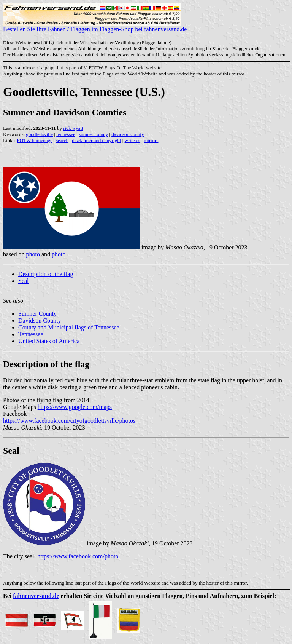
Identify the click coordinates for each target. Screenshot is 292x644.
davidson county (128, 134)
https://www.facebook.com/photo (78, 556)
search (62, 140)
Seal (24, 281)
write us (133, 140)
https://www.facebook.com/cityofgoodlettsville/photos (69, 421)
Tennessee (31, 334)
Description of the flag (46, 274)
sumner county (93, 134)
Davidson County (40, 320)
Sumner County (37, 314)
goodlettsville (39, 134)
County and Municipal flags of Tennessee (69, 327)
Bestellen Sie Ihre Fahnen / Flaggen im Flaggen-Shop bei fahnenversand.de (95, 26)
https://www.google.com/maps (75, 407)
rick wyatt (73, 128)
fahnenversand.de (36, 596)
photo (33, 254)
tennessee (66, 134)
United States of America (49, 341)
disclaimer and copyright (96, 140)
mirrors (151, 140)
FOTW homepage (34, 140)
